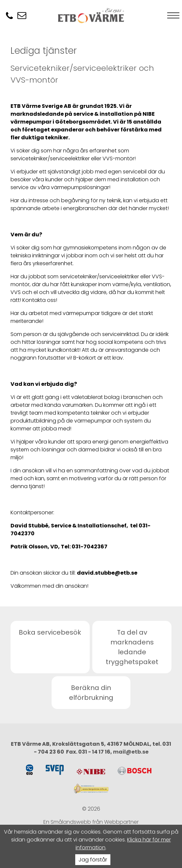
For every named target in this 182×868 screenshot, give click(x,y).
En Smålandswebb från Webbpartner (91, 822)
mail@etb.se (131, 752)
